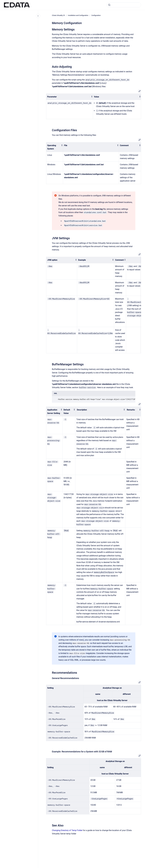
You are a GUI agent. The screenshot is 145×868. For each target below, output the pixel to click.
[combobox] (124, 5)
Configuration (96, 15)
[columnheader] (70, 97)
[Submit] (109, 5)
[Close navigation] (38, 16)
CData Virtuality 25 (58, 15)
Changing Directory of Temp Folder (67, 830)
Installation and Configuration (78, 15)
